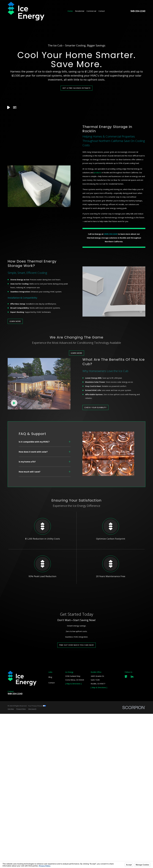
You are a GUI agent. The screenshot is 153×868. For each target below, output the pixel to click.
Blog (50, 759)
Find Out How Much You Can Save (76, 728)
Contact (52, 765)
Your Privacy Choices (37, 788)
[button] (15, 107)
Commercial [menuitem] (91, 11)
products (98, 172)
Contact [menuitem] (102, 11)
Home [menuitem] (70, 11)
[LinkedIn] (132, 758)
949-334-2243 (138, 11)
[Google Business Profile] (126, 758)
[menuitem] (11, 791)
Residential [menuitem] (80, 11)
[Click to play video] (14, 485)
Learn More (76, 353)
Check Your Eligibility (95, 489)
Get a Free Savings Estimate (76, 88)
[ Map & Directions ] (73, 766)
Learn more (15, 321)
